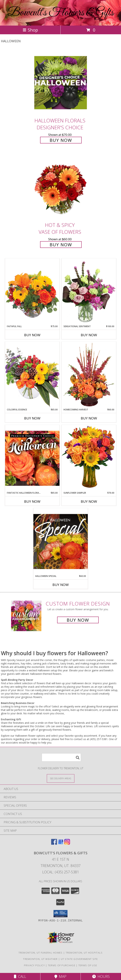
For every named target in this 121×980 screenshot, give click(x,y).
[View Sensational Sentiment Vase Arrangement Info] (89, 292)
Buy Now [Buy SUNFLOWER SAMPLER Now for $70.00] (89, 501)
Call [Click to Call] (20, 976)
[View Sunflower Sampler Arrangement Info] (89, 458)
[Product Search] (61, 757)
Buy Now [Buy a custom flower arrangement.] (78, 620)
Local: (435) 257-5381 (61, 872)
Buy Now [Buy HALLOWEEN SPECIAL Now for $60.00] (61, 585)
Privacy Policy (34, 965)
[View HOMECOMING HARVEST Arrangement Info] (89, 375)
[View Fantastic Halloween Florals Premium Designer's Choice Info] (32, 458)
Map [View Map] (60, 976)
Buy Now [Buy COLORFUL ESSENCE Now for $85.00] (32, 418)
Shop (30, 30)
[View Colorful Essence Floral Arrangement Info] (32, 375)
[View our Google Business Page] (61, 844)
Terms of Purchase (62, 965)
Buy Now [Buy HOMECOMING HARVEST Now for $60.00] (89, 418)
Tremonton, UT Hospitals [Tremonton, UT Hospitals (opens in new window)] (84, 953)
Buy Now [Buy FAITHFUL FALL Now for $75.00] (32, 335)
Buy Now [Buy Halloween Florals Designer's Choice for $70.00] (61, 140)
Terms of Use (88, 965)
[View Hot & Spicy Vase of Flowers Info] (61, 187)
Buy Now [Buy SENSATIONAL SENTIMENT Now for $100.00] (89, 335)
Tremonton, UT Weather (40, 959)
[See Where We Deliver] (61, 778)
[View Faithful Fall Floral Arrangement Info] (32, 292)
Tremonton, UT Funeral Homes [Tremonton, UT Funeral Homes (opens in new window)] (41, 953)
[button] (60, 914)
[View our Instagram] (67, 844)
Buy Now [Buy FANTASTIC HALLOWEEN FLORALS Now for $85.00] (32, 501)
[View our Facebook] (54, 844)
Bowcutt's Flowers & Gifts (61, 13)
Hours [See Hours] (101, 976)
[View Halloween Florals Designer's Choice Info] (61, 83)
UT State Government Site (79, 959)
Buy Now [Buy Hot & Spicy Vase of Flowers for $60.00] (61, 245)
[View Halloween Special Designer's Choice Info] (61, 541)
